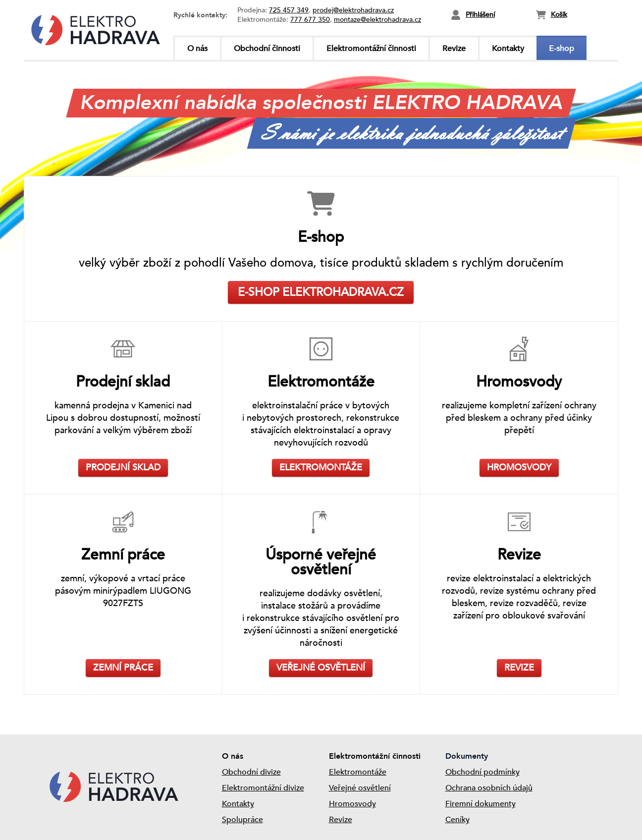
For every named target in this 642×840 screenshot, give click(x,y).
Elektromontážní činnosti (371, 49)
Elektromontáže (358, 772)
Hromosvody (352, 804)
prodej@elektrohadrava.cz (353, 10)
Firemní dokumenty (481, 804)
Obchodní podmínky (482, 772)
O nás (197, 49)
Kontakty (508, 49)
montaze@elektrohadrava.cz (377, 20)
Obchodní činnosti (267, 49)
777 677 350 (310, 20)
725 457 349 (289, 10)
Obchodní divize (251, 772)
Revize (454, 49)
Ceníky (457, 820)
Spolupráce (242, 820)
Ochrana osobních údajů (489, 788)
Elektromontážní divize (263, 788)
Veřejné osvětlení (360, 788)
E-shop (562, 49)
